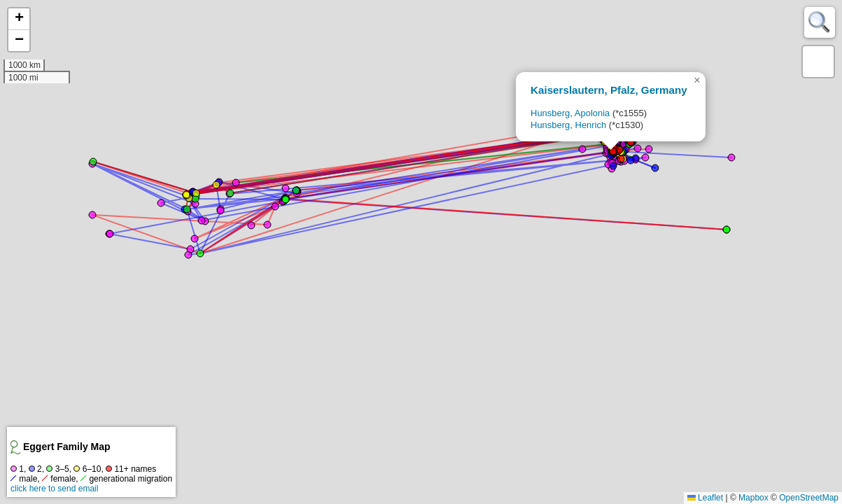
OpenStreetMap (809, 498)
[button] (697, 80)
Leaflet (705, 498)
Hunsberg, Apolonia (570, 113)
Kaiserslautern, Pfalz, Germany (609, 90)
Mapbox (753, 498)
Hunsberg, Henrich (568, 125)
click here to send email (54, 489)
